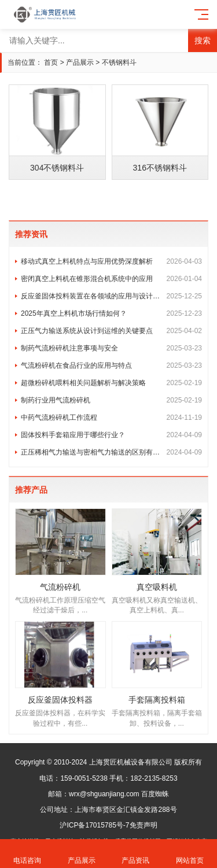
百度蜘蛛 (155, 794)
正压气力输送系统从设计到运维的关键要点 (111, 331)
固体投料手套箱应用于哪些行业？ (111, 435)
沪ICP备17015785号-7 (94, 825)
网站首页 (190, 854)
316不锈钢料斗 (160, 168)
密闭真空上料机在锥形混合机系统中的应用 (111, 279)
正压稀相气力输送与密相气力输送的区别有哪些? (111, 452)
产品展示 (80, 62)
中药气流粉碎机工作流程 (111, 418)
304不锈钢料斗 (57, 168)
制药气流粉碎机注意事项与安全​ (111, 348)
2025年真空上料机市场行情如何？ (111, 313)
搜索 (203, 40)
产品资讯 (136, 854)
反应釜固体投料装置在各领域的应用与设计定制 (111, 296)
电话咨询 (27, 854)
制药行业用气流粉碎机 (111, 400)
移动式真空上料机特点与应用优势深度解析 (111, 261)
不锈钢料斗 (119, 62)
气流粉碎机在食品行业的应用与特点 (111, 365)
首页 (51, 62)
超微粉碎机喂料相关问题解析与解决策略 (111, 383)
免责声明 (144, 825)
